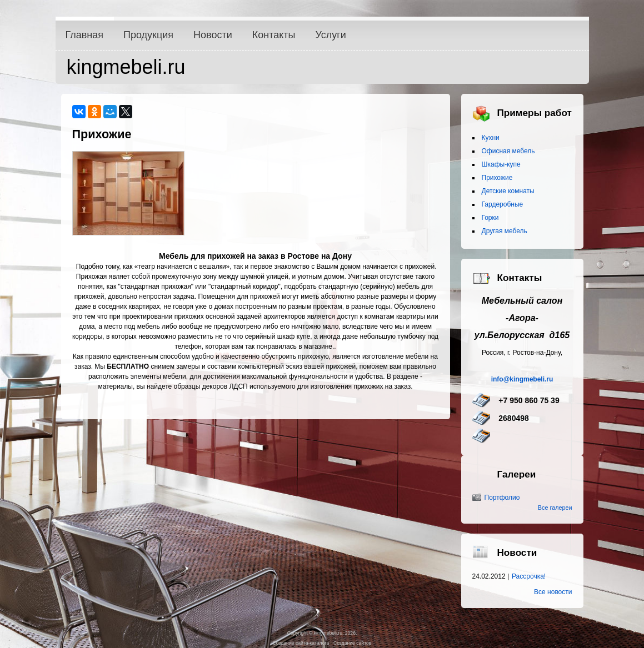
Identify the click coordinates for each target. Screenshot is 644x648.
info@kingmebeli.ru (522, 379)
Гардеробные (503, 204)
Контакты (274, 35)
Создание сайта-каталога (301, 643)
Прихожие (497, 178)
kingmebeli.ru (126, 67)
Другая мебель (505, 231)
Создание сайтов (352, 643)
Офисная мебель (508, 151)
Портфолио (502, 498)
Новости (213, 35)
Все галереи (555, 508)
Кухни (491, 138)
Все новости (553, 592)
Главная (85, 35)
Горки (490, 218)
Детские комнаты (508, 191)
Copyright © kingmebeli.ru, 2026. (322, 633)
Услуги (331, 35)
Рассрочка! (529, 576)
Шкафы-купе (501, 164)
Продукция (148, 35)
